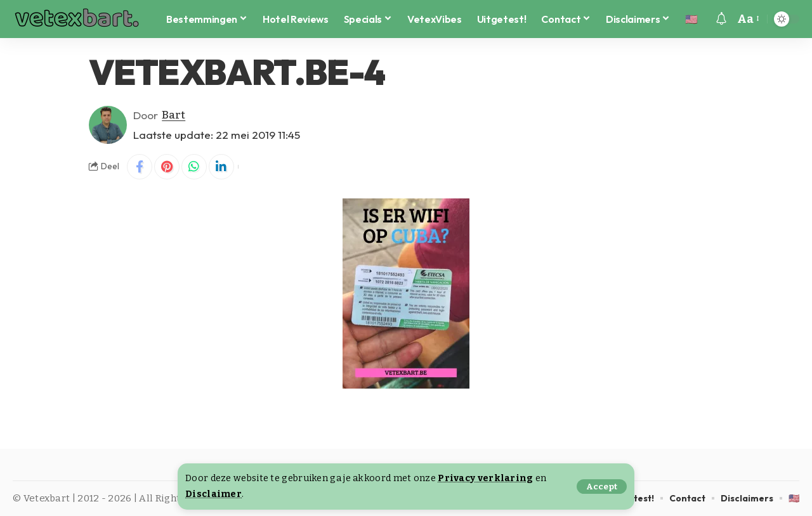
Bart (174, 115)
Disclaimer (213, 494)
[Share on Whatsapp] (194, 167)
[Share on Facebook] (140, 167)
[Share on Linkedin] (221, 167)
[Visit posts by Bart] (108, 125)
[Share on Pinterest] (167, 167)
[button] (602, 487)
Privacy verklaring (485, 478)
